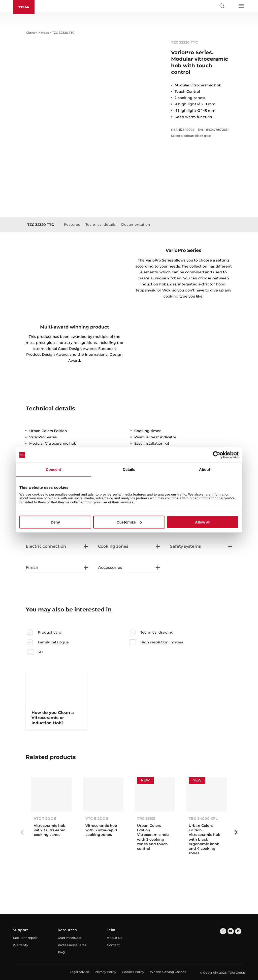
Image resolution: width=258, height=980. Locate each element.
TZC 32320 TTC (41, 225)
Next (236, 832)
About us (115, 938)
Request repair (25, 938)
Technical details (101, 224)
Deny (55, 522)
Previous (22, 832)
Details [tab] (129, 469)
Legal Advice (79, 972)
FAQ (61, 952)
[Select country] (231, 6)
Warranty (20, 945)
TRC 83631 (146, 819)
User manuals (69, 938)
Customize (129, 522)
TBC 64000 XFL (203, 819)
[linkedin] (238, 931)
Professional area (72, 945)
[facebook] (223, 931)
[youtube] (231, 931)
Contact (113, 945)
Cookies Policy (133, 972)
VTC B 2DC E (97, 819)
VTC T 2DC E (45, 819)
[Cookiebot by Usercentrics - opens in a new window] (217, 455)
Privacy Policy (105, 972)
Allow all (203, 522)
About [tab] (205, 469)
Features (72, 224)
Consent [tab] (54, 469)
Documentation (136, 224)
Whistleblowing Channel (169, 972)
